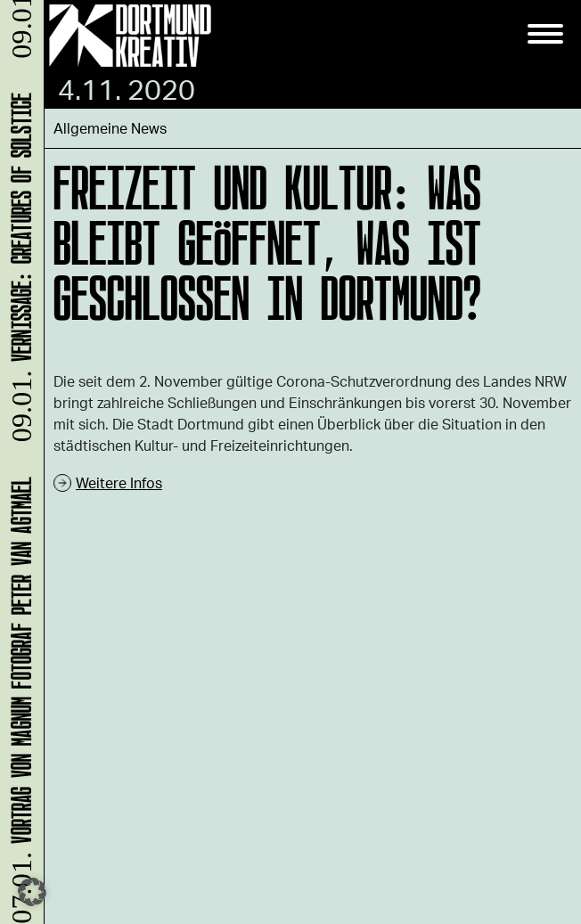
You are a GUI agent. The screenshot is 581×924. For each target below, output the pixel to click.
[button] (32, 892)
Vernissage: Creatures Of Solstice (18, 270)
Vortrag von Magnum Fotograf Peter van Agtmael (18, 699)
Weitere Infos (119, 482)
